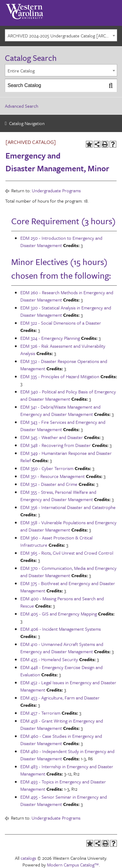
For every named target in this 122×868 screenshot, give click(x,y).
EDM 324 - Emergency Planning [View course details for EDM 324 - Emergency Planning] (50, 338)
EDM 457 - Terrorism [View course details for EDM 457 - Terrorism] (40, 713)
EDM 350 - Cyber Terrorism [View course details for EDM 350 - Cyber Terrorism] (47, 468)
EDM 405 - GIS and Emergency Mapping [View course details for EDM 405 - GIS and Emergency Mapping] (59, 614)
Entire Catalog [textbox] (21, 71)
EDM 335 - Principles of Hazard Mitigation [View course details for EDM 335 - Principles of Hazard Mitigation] (60, 376)
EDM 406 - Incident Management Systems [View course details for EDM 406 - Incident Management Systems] (61, 629)
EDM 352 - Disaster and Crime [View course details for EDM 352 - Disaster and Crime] (49, 484)
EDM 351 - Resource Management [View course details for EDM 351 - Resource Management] (53, 476)
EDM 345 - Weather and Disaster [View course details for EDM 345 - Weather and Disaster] (52, 437)
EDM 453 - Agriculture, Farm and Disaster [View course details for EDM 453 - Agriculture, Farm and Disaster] (60, 698)
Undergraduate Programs (56, 190)
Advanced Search (22, 106)
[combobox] (61, 35)
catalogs (28, 858)
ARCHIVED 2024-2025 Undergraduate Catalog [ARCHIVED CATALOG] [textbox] (62, 36)
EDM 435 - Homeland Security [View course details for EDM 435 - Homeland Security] (49, 659)
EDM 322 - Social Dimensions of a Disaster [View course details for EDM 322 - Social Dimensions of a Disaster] (61, 323)
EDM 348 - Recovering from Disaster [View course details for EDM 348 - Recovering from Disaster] (56, 445)
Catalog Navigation (27, 123)
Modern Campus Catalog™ (73, 865)
